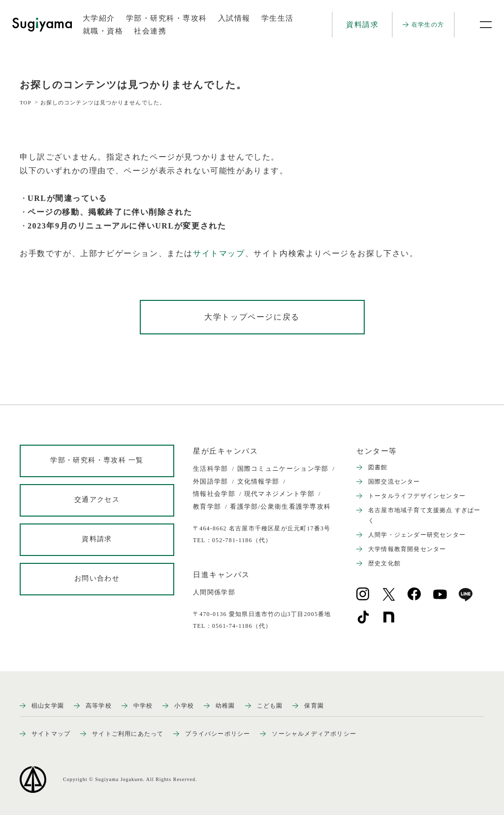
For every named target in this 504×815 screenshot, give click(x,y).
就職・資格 (103, 31)
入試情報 (234, 18)
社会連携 (150, 31)
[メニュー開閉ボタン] (479, 25)
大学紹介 (99, 18)
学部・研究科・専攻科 (167, 18)
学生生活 (278, 18)
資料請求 (362, 25)
